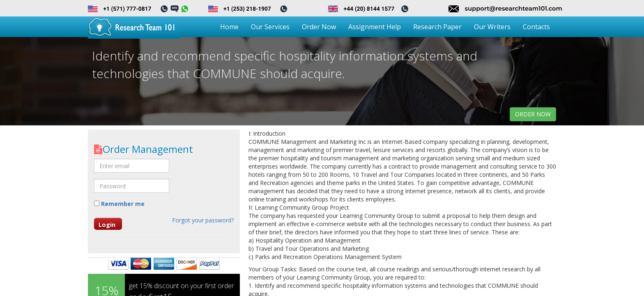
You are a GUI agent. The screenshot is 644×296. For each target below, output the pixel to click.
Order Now (319, 27)
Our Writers (492, 27)
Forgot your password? (203, 220)
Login (107, 224)
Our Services (270, 27)
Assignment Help (375, 27)
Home (229, 27)
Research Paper (437, 27)
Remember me (119, 204)
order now (533, 114)
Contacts (536, 27)
